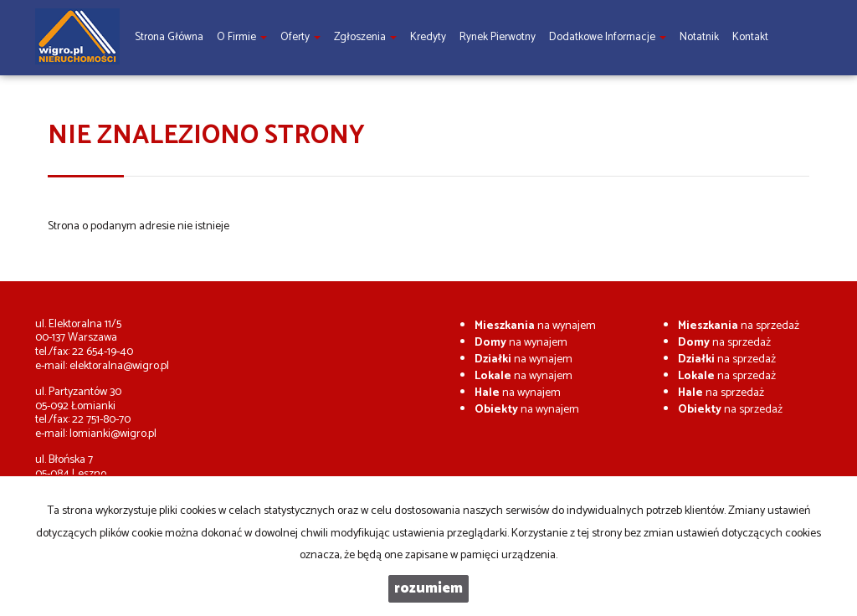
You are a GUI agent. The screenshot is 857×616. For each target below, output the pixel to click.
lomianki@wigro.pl (113, 434)
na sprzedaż (739, 326)
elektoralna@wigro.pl (119, 366)
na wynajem (535, 326)
